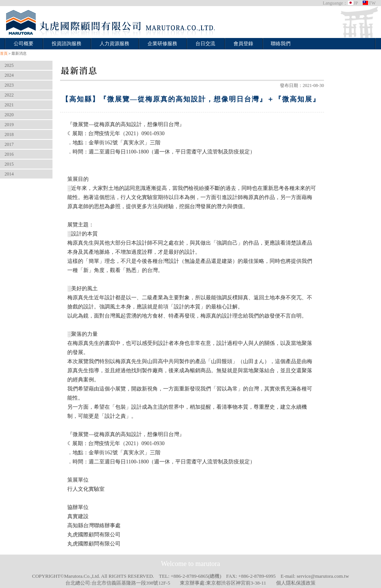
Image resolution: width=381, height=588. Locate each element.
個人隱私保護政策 (296, 583)
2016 (9, 154)
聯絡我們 (281, 43)
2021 (9, 105)
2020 (9, 115)
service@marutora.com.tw (323, 576)
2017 (9, 144)
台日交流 (205, 43)
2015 (9, 164)
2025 (9, 65)
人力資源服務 (114, 43)
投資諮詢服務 (67, 43)
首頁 (4, 53)
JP (353, 3)
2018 (9, 134)
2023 (9, 85)
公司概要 (24, 43)
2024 (9, 75)
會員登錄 (243, 43)
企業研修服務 (162, 43)
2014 (9, 174)
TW (369, 3)
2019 (9, 125)
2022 (9, 95)
